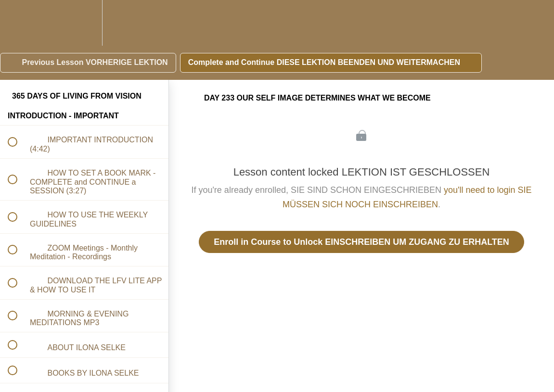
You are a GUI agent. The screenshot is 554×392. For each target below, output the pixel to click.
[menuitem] (84, 23)
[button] (18, 23)
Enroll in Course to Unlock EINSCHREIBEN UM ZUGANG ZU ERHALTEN (361, 242)
